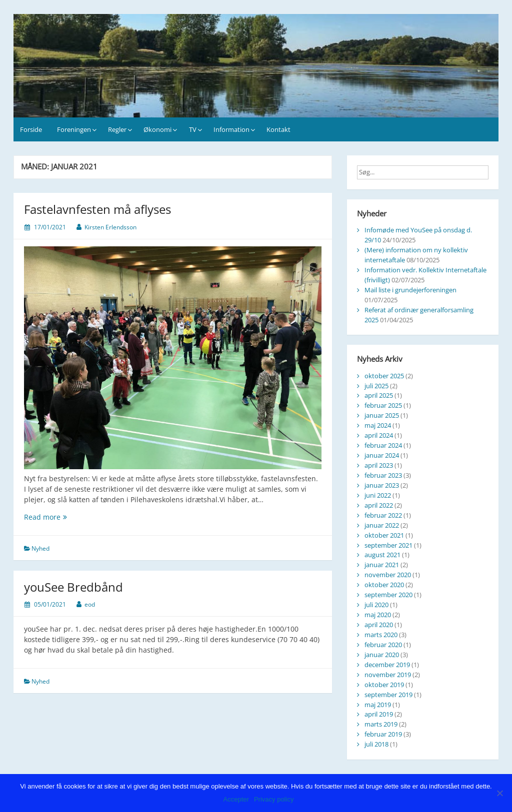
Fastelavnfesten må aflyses (97, 209)
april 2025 (379, 395)
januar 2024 (382, 455)
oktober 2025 (384, 376)
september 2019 (388, 695)
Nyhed (40, 548)
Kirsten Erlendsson (110, 227)
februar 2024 (383, 445)
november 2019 (388, 675)
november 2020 (388, 575)
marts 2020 (381, 635)
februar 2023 (383, 475)
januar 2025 (382, 415)
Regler (117, 129)
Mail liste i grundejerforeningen (410, 290)
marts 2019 (381, 724)
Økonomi (157, 129)
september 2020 (388, 595)
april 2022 (379, 505)
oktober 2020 (384, 585)
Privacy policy (274, 799)
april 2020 (379, 625)
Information (231, 129)
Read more (68, 517)
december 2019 (387, 665)
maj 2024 (378, 425)
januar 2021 (382, 565)
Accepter (236, 799)
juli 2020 (376, 605)
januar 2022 (382, 525)
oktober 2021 (384, 535)
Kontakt (278, 129)
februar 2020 (383, 645)
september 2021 (388, 545)
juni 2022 (378, 495)
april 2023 (379, 465)
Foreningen (74, 129)
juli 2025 (376, 386)
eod (90, 604)
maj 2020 (378, 615)
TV (193, 129)
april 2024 (379, 435)
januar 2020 (382, 655)
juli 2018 (376, 744)
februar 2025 (383, 405)
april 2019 (379, 714)
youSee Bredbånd (73, 587)
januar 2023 (382, 485)
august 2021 (382, 555)
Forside (31, 129)
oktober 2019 (384, 685)
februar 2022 (383, 515)
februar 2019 (383, 734)
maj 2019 (378, 705)
